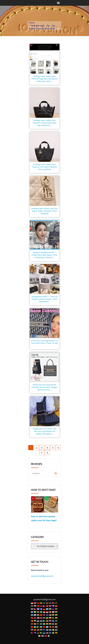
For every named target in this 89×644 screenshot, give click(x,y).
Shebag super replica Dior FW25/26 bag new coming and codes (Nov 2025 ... (45, 79)
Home (32, 23)
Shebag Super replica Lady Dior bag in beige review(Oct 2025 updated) (45, 211)
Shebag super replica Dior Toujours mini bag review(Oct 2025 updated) (44, 167)
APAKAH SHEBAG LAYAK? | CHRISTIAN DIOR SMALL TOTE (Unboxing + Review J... (44, 255)
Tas (48, 26)
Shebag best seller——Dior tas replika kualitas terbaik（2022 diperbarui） (45, 299)
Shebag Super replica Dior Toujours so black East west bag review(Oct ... (45, 123)
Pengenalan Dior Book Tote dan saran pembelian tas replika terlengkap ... (44, 431)
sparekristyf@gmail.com (42, 576)
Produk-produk (38, 26)
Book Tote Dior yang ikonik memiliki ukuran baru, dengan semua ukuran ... (44, 387)
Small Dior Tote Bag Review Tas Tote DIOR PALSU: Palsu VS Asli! (44, 342)
